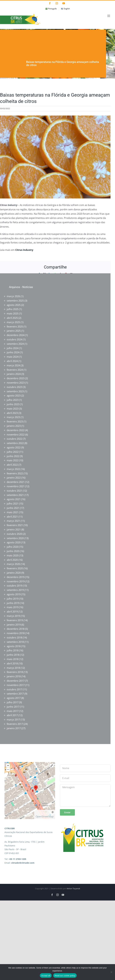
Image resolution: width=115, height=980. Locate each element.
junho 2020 (13, 551)
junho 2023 (13, 404)
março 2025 (13, 322)
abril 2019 (12, 612)
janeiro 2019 (14, 625)
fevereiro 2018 (15, 672)
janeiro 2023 (14, 426)
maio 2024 (13, 357)
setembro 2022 (15, 443)
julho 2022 (13, 452)
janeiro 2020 (14, 573)
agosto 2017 (14, 698)
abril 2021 (12, 517)
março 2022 (13, 469)
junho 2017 (13, 707)
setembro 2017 (15, 694)
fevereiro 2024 (15, 370)
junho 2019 (13, 603)
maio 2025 (13, 314)
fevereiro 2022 (15, 473)
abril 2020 (12, 560)
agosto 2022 (14, 447)
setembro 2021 (15, 495)
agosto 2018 (14, 646)
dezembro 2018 (16, 629)
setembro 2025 (15, 301)
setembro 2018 (15, 642)
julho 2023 (13, 400)
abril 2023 (12, 413)
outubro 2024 (14, 339)
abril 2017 (12, 715)
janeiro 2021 (14, 530)
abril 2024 (12, 361)
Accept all (46, 976)
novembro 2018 (16, 633)
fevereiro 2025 (15, 327)
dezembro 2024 (16, 335)
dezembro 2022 (16, 430)
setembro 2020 (15, 538)
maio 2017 (13, 711)
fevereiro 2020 (15, 568)
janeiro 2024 (14, 374)
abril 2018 (12, 663)
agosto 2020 (14, 542)
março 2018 (13, 668)
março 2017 (13, 720)
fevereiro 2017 (15, 724)
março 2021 (13, 521)
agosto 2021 (14, 499)
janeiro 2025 (14, 331)
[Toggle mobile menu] (109, 16)
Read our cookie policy (65, 976)
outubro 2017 (14, 689)
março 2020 (13, 564)
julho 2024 (13, 348)
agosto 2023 (14, 396)
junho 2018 (13, 655)
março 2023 (13, 417)
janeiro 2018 (14, 676)
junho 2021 (13, 508)
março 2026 (13, 296)
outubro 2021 (14, 491)
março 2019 (13, 616)
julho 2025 (13, 309)
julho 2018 (13, 650)
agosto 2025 (14, 305)
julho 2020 (13, 547)
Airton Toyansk (73, 888)
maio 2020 (13, 555)
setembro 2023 (15, 391)
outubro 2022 (14, 439)
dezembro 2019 (16, 577)
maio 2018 (13, 659)
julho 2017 (13, 702)
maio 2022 (13, 460)
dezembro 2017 (16, 681)
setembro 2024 (15, 344)
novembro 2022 (16, 435)
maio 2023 (13, 409)
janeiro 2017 (14, 728)
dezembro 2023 (16, 378)
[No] (111, 972)
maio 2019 (13, 607)
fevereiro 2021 (15, 525)
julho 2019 (13, 599)
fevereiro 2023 (15, 422)
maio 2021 (13, 512)
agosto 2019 (14, 594)
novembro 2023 (16, 383)
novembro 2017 (16, 685)
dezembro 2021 (16, 482)
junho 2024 (13, 352)
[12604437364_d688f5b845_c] (55, 157)
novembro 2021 (16, 486)
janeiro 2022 (14, 478)
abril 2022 (12, 465)
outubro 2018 (14, 638)
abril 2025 (12, 318)
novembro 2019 (16, 581)
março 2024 (13, 365)
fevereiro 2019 (15, 620)
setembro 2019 (15, 590)
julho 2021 (13, 504)
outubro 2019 (14, 586)
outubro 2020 (14, 534)
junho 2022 (13, 456)
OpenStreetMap (45, 816)
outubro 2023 (14, 387)
